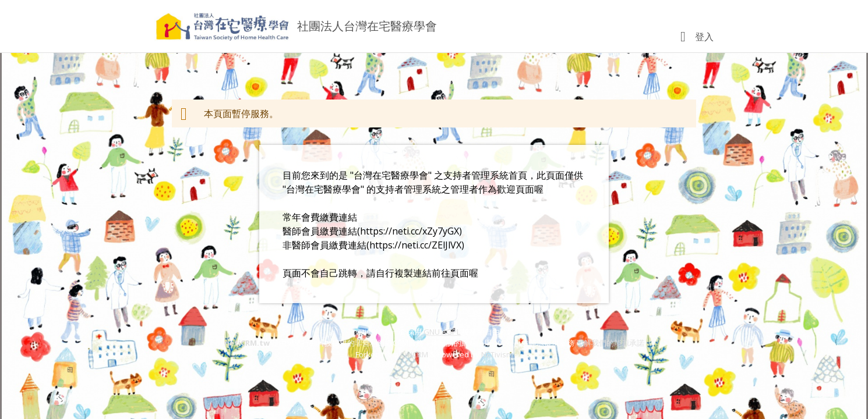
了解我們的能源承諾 (610, 343)
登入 (704, 37)
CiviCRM (414, 354)
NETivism (497, 354)
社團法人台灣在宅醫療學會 (367, 26)
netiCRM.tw (247, 343)
